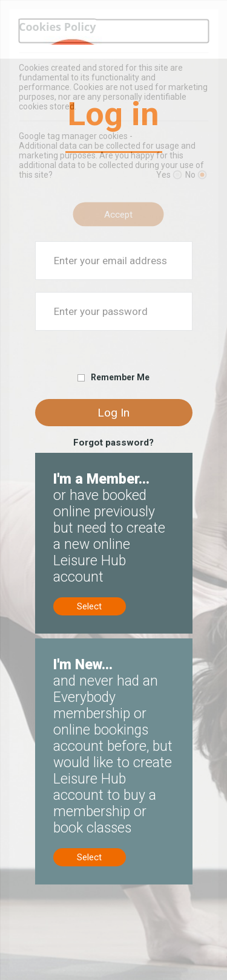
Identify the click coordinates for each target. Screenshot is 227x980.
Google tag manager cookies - (76, 136)
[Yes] (177, 175)
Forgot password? (113, 443)
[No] (202, 175)
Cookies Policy (58, 26)
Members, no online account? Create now (109, 464)
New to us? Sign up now (84, 644)
